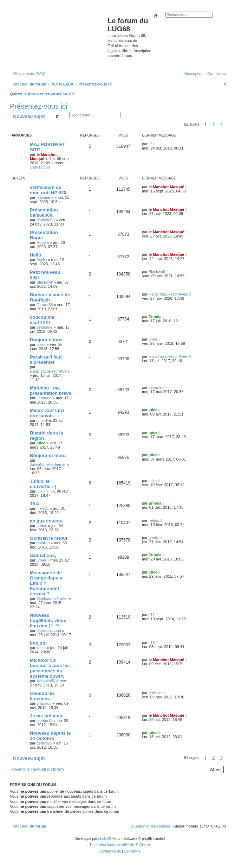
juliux (41, 491)
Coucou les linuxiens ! (42, 696)
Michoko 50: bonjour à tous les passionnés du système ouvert (50, 668)
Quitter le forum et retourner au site (42, 94)
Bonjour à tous (46, 340)
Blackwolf (45, 282)
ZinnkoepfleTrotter (52, 598)
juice (153, 410)
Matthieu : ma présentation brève (51, 391)
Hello (35, 255)
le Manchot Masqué (43, 157)
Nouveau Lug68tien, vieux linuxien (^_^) (48, 620)
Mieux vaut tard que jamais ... (47, 413)
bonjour (38, 643)
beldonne (44, 327)
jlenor (41, 648)
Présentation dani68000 (44, 213)
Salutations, (43, 555)
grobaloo (44, 703)
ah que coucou (46, 521)
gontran (43, 543)
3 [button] (221, 125)
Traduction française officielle (112, 845)
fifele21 (43, 508)
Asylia (42, 260)
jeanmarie (45, 197)
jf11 (152, 615)
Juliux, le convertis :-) (43, 484)
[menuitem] (40, 74)
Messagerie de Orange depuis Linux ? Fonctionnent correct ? (46, 583)
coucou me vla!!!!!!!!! (42, 320)
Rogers (43, 242)
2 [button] (213, 125)
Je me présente (47, 716)
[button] (228, 125)
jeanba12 (44, 721)
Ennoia (155, 317)
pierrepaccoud (49, 631)
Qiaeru (144, 845)
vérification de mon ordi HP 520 (48, 190)
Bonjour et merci (48, 455)
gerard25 (44, 743)
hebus (42, 526)
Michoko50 (46, 681)
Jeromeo (44, 398)
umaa (41, 560)
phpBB (104, 839)
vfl (151, 144)
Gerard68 (45, 305)
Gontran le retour (49, 538)
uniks (41, 344)
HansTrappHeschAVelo (168, 294)
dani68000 (45, 220)
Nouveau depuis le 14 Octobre (50, 736)
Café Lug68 (40, 167)
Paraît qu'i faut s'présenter (46, 360)
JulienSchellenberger (48, 464)
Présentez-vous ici (38, 106)
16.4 (34, 504)
